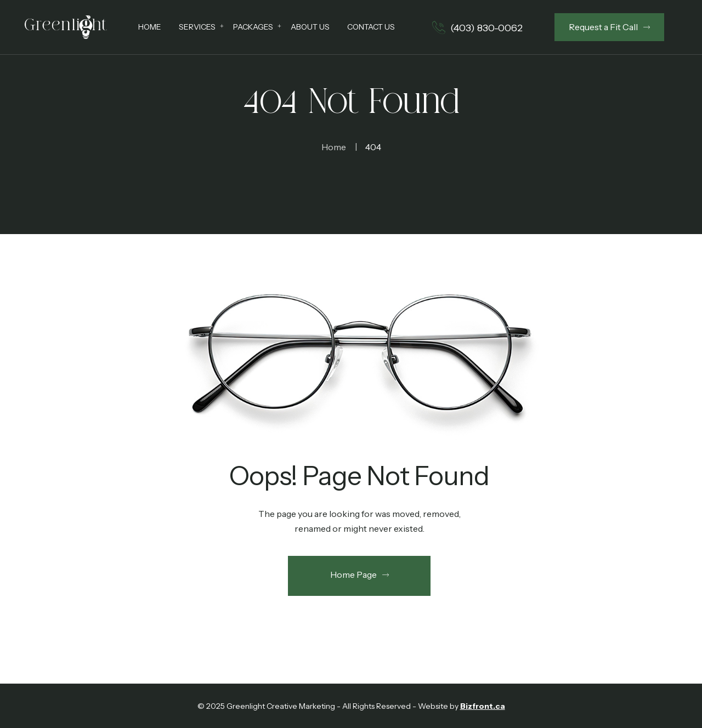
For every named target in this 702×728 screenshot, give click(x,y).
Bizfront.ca (483, 706)
